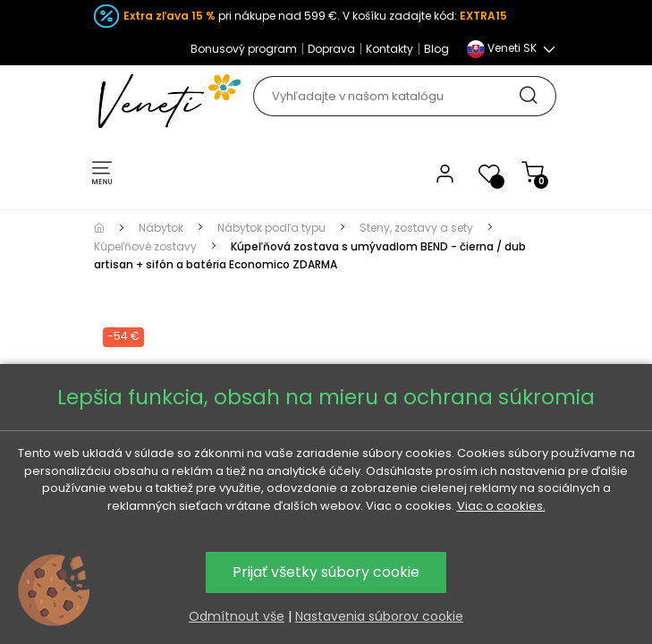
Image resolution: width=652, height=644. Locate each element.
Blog (436, 49)
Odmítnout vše (237, 616)
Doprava (331, 49)
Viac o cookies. (501, 506)
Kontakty (390, 49)
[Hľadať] (404, 96)
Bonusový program (244, 49)
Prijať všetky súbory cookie (326, 572)
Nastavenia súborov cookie (379, 616)
